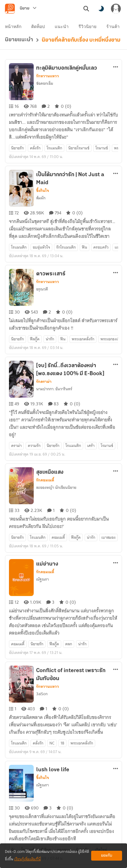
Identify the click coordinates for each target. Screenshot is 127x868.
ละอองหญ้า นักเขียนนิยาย (56, 432)
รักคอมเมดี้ (45, 425)
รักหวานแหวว (48, 65)
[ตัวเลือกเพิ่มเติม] (116, 56)
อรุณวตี (42, 256)
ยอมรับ (107, 856)
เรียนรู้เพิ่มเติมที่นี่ (28, 859)
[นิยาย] (28, 9)
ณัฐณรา (42, 513)
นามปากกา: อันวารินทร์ (54, 345)
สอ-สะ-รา (44, 800)
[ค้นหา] (86, 9)
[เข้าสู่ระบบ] (116, 9)
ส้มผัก (41, 176)
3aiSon (42, 616)
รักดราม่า (44, 337)
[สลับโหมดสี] (101, 9)
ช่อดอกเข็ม (45, 72)
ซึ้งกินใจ (42, 168)
